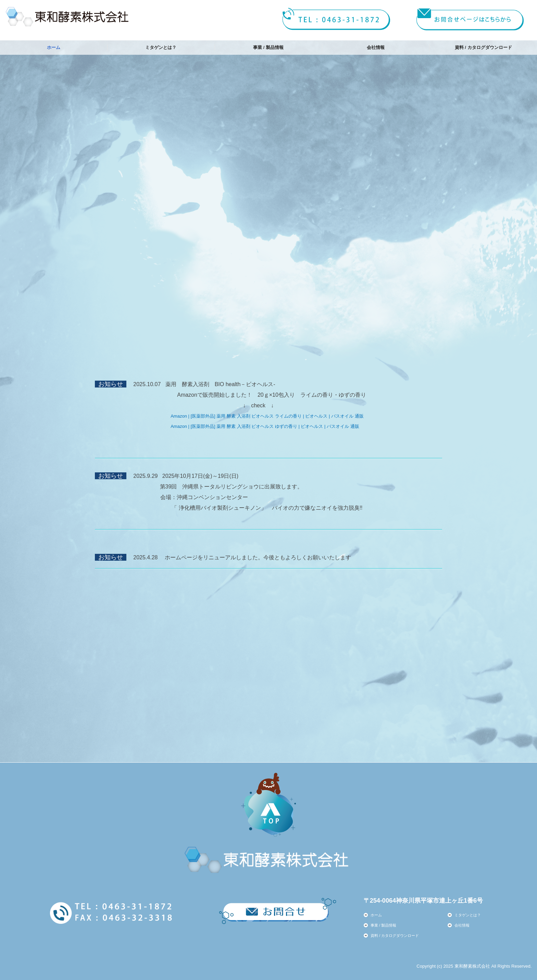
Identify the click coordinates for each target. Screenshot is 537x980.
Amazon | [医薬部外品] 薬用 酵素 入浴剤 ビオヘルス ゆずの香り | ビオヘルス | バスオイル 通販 (265, 426)
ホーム (54, 47)
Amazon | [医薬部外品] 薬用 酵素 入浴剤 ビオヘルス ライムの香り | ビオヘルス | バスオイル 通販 (267, 416)
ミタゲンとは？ (161, 47)
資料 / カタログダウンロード (483, 47)
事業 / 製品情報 (268, 47)
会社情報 (376, 47)
